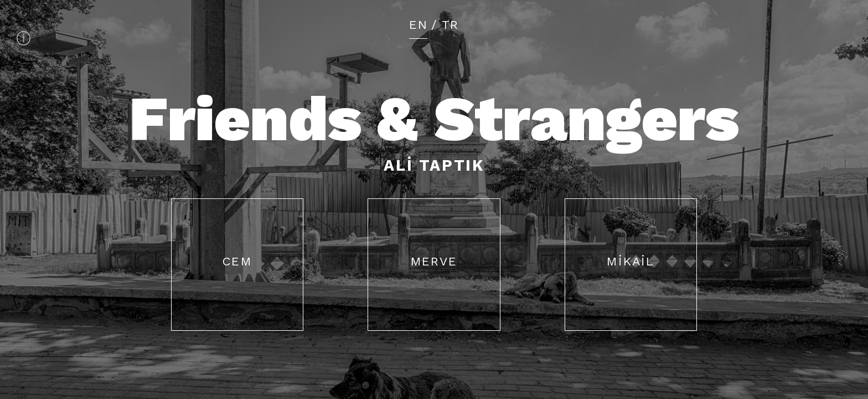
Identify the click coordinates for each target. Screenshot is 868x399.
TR (450, 26)
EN (418, 26)
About (24, 38)
